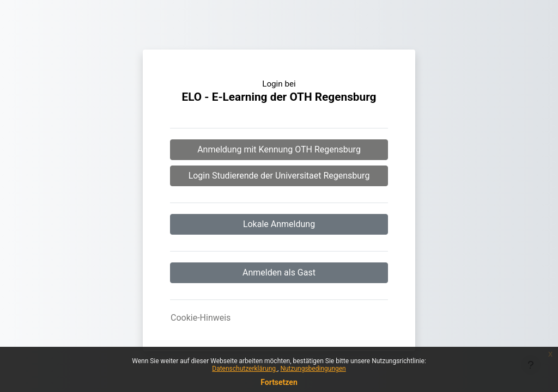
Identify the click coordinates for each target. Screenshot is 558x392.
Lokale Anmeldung (279, 224)
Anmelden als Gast (279, 272)
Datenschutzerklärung (245, 369)
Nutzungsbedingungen (313, 369)
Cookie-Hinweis (201, 318)
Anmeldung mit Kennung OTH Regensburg (279, 149)
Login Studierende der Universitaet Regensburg (279, 176)
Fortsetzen (279, 382)
